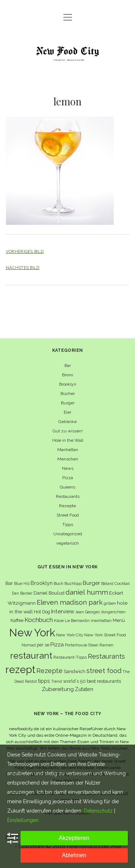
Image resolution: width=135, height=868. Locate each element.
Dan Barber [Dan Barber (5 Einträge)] (22, 593)
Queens (67, 487)
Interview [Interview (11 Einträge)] (63, 612)
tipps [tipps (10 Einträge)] (44, 681)
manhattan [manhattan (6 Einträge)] (101, 621)
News (68, 468)
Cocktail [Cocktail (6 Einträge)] (122, 583)
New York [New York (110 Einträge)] (32, 633)
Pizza (68, 478)
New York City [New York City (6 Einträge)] (70, 635)
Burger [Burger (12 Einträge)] (91, 583)
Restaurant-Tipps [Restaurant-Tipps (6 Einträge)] (70, 657)
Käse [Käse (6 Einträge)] (59, 621)
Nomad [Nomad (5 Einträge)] (29, 645)
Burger (68, 403)
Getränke (67, 422)
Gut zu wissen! (68, 431)
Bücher (68, 394)
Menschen (68, 459)
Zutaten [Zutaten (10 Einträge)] (84, 689)
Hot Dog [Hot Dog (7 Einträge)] (42, 612)
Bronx (67, 375)
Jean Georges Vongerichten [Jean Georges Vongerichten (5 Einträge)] (100, 612)
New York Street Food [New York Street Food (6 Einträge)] (105, 635)
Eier (67, 412)
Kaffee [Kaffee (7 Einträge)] (17, 620)
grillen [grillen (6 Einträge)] (110, 603)
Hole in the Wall (68, 440)
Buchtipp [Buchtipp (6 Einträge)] (73, 583)
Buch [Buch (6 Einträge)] (58, 583)
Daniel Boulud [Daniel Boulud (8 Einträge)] (49, 593)
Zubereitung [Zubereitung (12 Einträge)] (58, 689)
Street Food (68, 515)
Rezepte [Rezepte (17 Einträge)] (49, 671)
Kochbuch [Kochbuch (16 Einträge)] (39, 620)
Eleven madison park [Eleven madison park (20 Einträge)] (70, 602)
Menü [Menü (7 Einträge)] (119, 620)
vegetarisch (67, 543)
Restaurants (68, 496)
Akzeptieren (74, 838)
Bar (68, 365)
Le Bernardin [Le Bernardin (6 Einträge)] (77, 621)
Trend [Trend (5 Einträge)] (57, 681)
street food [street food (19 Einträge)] (104, 671)
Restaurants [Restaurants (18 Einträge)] (106, 656)
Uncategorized (68, 534)
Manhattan (68, 450)
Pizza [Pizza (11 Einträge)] (57, 645)
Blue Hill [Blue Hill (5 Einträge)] (22, 583)
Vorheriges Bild (25, 251)
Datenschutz (98, 811)
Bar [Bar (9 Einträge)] (9, 583)
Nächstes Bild (23, 268)
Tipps (68, 524)
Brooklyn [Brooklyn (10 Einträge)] (42, 583)
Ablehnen (74, 855)
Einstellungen (23, 820)
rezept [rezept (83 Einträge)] (20, 669)
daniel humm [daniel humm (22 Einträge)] (87, 592)
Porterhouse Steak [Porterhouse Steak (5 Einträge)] (82, 645)
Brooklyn (68, 384)
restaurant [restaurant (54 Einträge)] (31, 656)
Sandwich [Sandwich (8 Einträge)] (75, 671)
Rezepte (67, 506)
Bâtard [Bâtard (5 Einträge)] (107, 583)
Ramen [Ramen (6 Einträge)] (106, 645)
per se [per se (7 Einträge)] (43, 645)
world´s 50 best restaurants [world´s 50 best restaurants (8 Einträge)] (92, 681)
